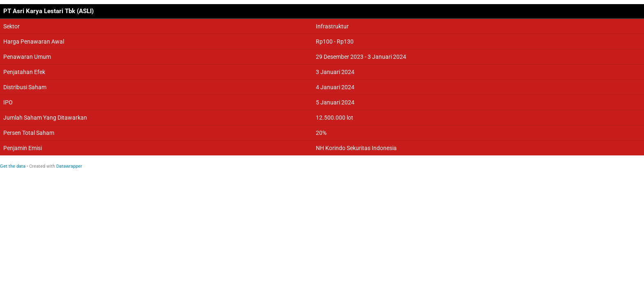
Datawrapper (69, 166)
